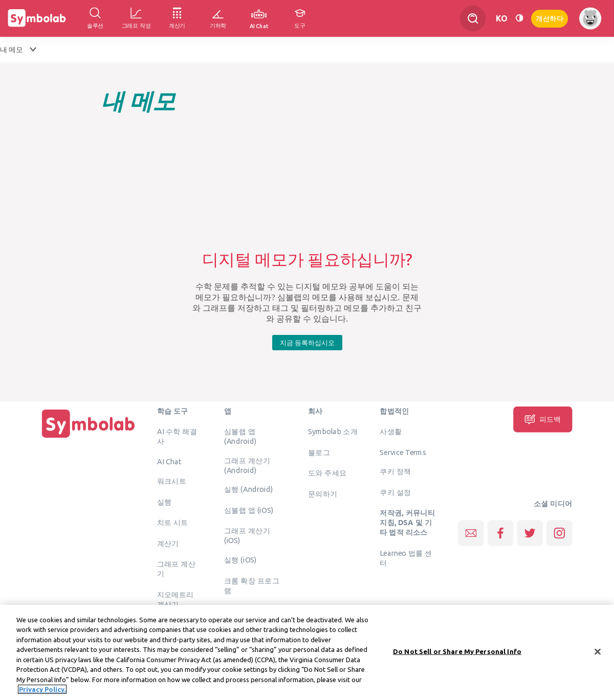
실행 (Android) (248, 489)
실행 (165, 502)
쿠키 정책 (395, 471)
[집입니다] (89, 438)
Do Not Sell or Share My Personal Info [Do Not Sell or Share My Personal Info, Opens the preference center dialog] (457, 654)
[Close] (598, 655)
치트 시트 (173, 522)
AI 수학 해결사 (177, 436)
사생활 (391, 431)
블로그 (319, 452)
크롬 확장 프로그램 (252, 585)
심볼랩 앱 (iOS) (249, 510)
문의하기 (323, 493)
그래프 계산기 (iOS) (247, 535)
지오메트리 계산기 (176, 599)
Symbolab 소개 (333, 431)
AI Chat (169, 461)
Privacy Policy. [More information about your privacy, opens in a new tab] (42, 693)
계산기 (168, 543)
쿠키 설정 (395, 492)
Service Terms (403, 452)
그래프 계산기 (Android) (247, 465)
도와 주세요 (327, 472)
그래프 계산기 (177, 568)
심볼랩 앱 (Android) (240, 436)
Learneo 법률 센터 (406, 558)
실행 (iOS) (240, 559)
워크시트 (172, 481)
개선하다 (550, 18)
